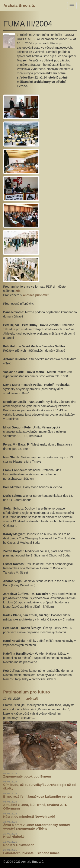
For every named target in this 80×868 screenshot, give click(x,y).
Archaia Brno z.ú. (19, 6)
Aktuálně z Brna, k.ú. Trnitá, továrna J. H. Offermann (35, 807)
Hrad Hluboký (14, 837)
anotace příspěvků (36, 295)
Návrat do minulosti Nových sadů (29, 816)
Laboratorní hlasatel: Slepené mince (31, 853)
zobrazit (32, 699)
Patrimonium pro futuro (27, 692)
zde (18, 291)
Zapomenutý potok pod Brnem (27, 776)
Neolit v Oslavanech (19, 845)
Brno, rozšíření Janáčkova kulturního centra (38, 796)
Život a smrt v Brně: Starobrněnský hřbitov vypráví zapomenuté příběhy (37, 827)
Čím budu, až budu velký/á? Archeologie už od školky (39, 786)
